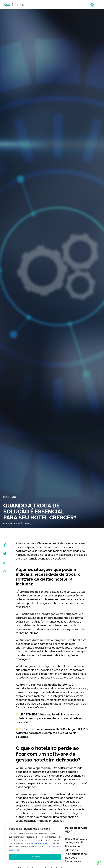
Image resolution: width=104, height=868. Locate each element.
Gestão (27, 523)
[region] (35, 843)
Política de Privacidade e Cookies (34, 843)
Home (6, 497)
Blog (14, 497)
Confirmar (35, 857)
